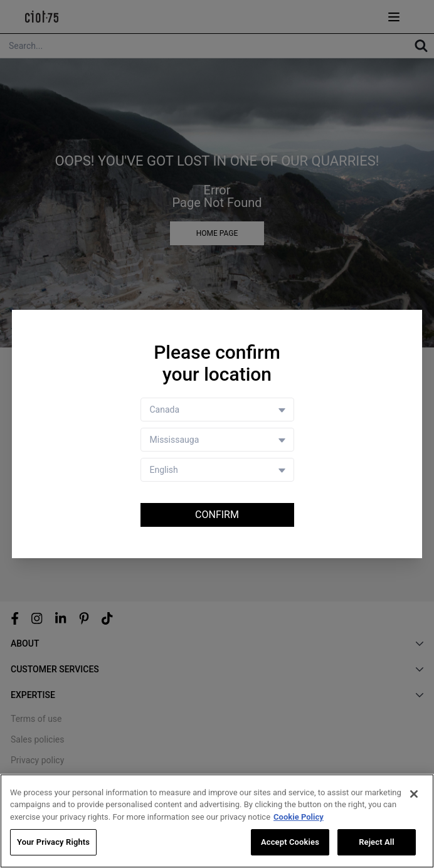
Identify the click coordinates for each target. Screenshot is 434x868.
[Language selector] (217, 470)
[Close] (414, 794)
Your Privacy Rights (53, 843)
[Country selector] (217, 410)
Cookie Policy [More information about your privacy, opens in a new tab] (299, 817)
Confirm (217, 515)
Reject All (377, 843)
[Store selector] (217, 440)
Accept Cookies (290, 843)
